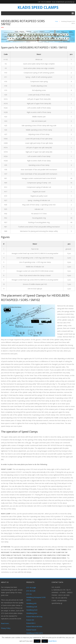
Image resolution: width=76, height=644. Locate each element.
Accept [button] (37, 641)
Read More (52, 641)
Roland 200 (30, 620)
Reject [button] (45, 641)
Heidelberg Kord (32, 610)
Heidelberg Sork (32, 607)
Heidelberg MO (31, 603)
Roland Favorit (31, 630)
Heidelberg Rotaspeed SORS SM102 (36, 599)
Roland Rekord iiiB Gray (34, 617)
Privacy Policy (6, 628)
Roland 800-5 (31, 623)
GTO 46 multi (31, 591)
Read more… (5, 623)
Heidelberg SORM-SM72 (35, 633)
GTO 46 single (31, 588)
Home (57, 21)
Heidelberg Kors (32, 613)
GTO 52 (29, 594)
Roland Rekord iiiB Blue (34, 626)
